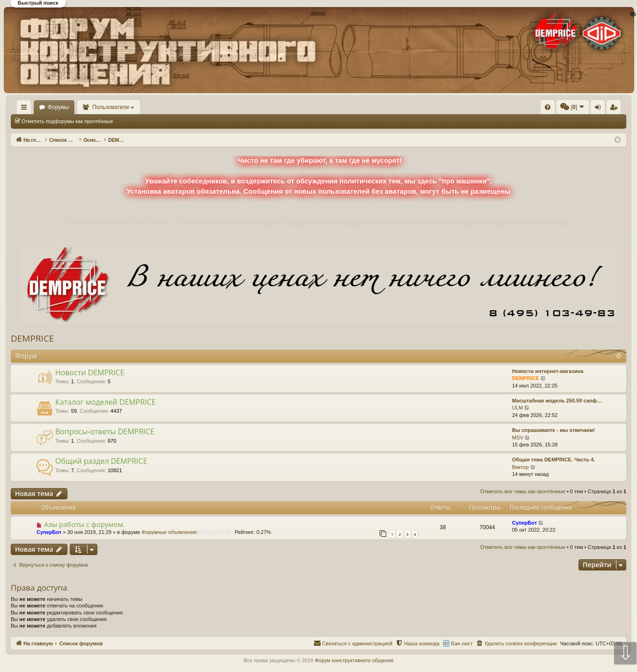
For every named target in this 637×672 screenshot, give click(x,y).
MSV (518, 438)
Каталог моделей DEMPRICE (106, 402)
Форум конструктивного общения (354, 660)
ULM (517, 408)
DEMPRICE (32, 338)
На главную (37, 107)
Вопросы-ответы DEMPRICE (105, 431)
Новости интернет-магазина (548, 371)
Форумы (85, 107)
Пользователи (138, 107)
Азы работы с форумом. (84, 524)
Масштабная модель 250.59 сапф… (557, 401)
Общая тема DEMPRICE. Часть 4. (553, 460)
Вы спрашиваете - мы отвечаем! (553, 430)
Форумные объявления (169, 532)
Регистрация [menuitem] (549, 109)
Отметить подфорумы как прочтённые (67, 121)
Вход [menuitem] (533, 109)
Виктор (520, 467)
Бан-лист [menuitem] (462, 643)
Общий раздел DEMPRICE (101, 461)
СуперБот (49, 532)
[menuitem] (407, 107)
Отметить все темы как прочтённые (169, 121)
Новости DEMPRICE (90, 373)
